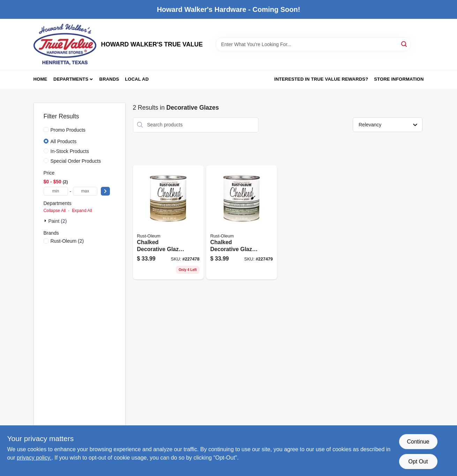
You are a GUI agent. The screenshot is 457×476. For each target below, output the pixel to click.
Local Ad (137, 79)
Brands (109, 79)
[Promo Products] (46, 130)
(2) (67, 241)
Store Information (399, 79)
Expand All (82, 211)
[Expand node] (46, 221)
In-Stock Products (70, 151)
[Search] (404, 44)
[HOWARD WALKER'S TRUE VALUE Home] (65, 44)
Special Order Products (76, 161)
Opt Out (418, 462)
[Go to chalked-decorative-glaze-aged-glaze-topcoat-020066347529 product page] (168, 222)
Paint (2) (58, 221)
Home (40, 79)
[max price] (85, 191)
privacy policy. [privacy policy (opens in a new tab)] (34, 458)
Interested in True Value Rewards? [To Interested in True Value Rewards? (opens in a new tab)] (321, 79)
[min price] (56, 191)
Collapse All (55, 211)
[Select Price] (105, 191)
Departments (71, 79)
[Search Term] (313, 44)
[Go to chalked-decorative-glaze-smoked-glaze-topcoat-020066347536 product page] (242, 222)
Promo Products (68, 130)
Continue (418, 442)
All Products (64, 141)
